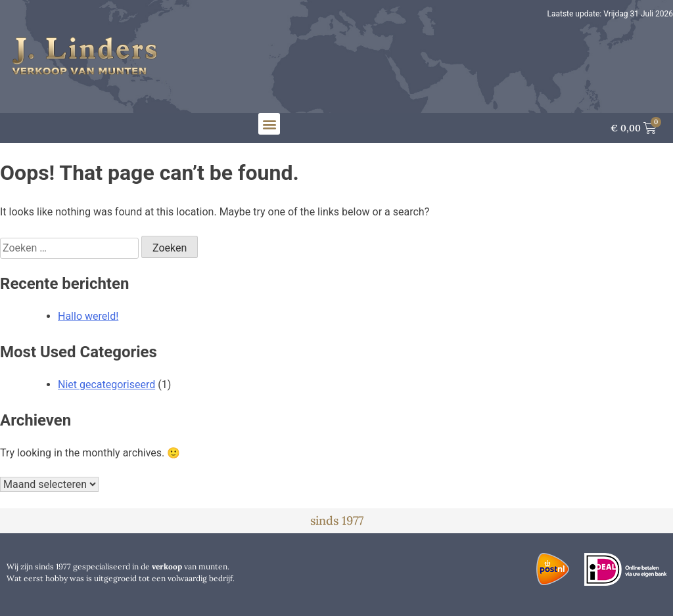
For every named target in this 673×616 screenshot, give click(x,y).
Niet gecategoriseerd (106, 385)
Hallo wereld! (88, 316)
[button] (269, 124)
